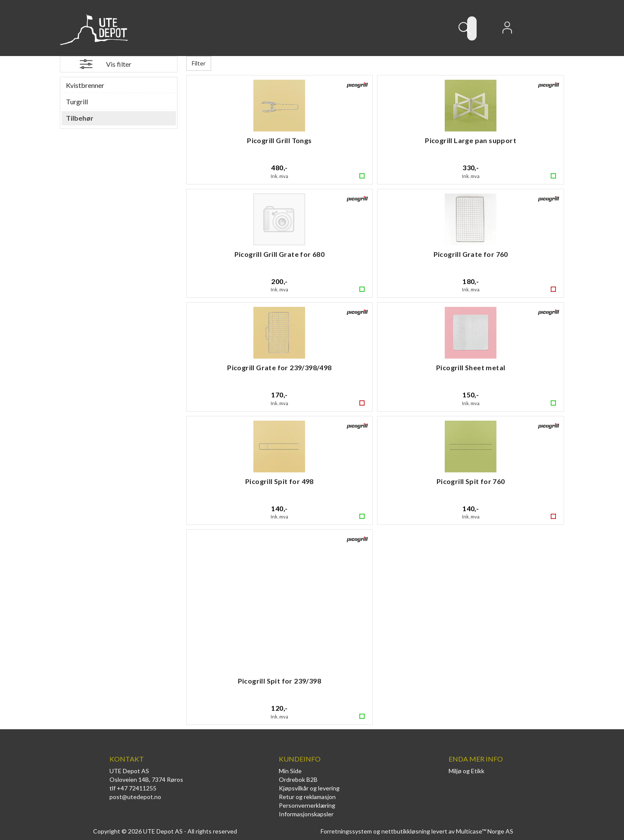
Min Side (290, 771)
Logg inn (507, 30)
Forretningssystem (346, 831)
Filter (199, 63)
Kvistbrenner (85, 85)
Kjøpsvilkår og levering (309, 788)
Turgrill (77, 101)
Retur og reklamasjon (307, 797)
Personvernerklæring (307, 805)
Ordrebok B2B (298, 779)
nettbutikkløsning (406, 831)
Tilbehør (80, 118)
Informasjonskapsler (306, 814)
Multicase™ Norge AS (485, 831)
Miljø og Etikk (466, 771)
